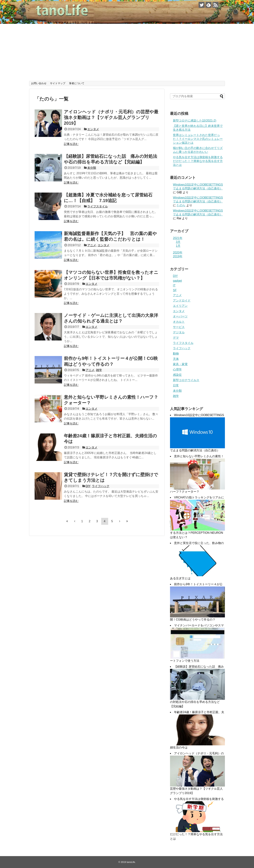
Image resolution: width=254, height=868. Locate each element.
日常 (176, 385)
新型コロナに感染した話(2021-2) (195, 121)
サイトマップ (58, 83)
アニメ (92, 245)
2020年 (178, 253)
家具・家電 (180, 364)
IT (174, 285)
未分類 (92, 168)
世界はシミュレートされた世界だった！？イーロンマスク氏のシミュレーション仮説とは (198, 139)
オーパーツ (180, 316)
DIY (88, 486)
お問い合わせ (39, 83)
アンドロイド (182, 300)
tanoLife (131, 862)
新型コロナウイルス (186, 380)
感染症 (177, 375)
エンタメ (93, 129)
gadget (177, 281)
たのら (181, 205)
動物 (176, 354)
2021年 (178, 238)
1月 (178, 246)
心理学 (177, 369)
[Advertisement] (127, 53)
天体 (176, 359)
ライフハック (101, 486)
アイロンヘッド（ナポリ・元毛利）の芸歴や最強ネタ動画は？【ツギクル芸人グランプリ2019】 (111, 117)
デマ (176, 338)
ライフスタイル (98, 206)
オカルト (179, 322)
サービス (179, 327)
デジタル (179, 332)
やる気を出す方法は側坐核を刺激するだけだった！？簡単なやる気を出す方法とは (198, 161)
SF (175, 290)
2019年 (178, 256)
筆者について (77, 83)
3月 (178, 242)
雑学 (99, 370)
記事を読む (71, 144)
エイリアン (180, 306)
